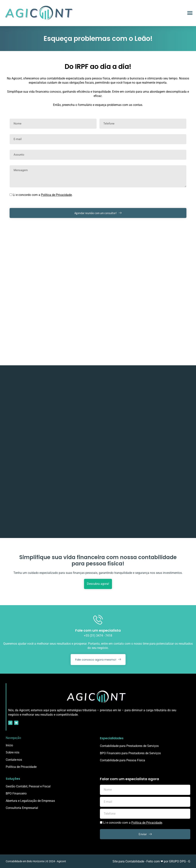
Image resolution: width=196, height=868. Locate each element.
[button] (190, 13)
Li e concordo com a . (43, 195)
